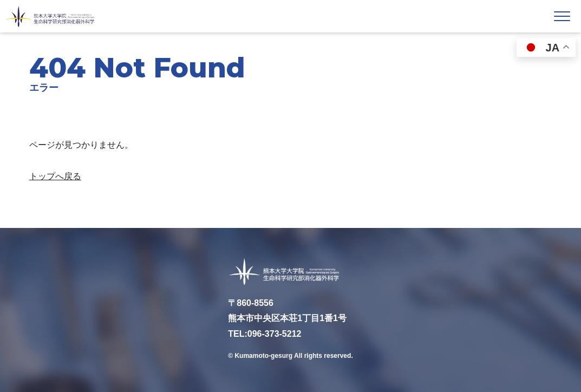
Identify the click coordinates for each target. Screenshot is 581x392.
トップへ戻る (55, 176)
